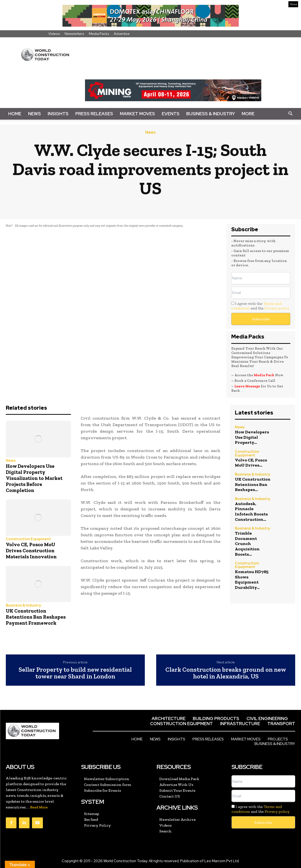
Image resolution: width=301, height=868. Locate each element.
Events (171, 114)
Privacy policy (277, 308)
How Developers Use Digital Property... (252, 437)
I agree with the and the (260, 306)
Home (15, 114)
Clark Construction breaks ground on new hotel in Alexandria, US (226, 673)
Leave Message (248, 386)
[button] (290, 114)
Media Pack (264, 375)
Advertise (122, 34)
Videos (54, 34)
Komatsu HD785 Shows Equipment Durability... (252, 580)
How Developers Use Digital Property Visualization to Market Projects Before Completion (34, 478)
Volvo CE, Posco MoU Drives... (251, 463)
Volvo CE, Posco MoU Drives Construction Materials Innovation (31, 550)
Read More (39, 807)
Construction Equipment (28, 539)
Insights (58, 114)
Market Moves (137, 114)
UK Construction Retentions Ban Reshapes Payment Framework (36, 617)
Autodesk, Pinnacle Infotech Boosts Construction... (251, 511)
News (35, 114)
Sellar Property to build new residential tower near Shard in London (75, 673)
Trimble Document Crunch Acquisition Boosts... (247, 544)
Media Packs (99, 34)
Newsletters (74, 34)
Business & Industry (211, 114)
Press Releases (94, 114)
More (248, 114)
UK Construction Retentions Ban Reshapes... (253, 484)
